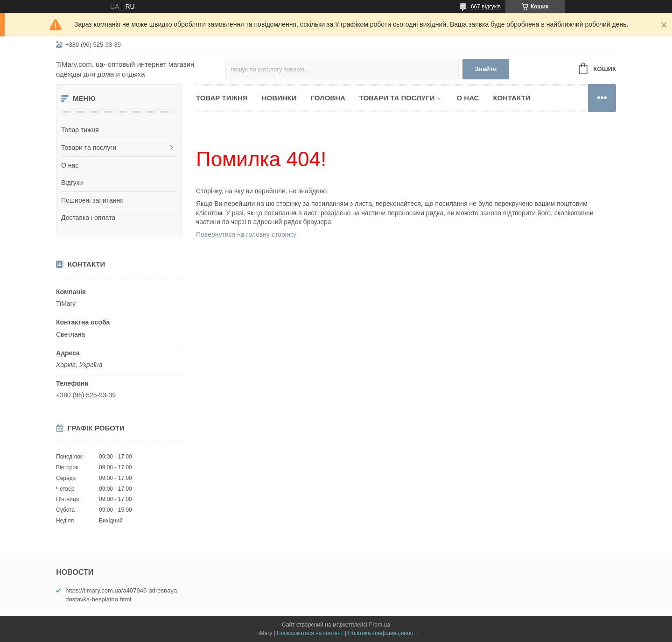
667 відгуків (486, 7)
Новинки (279, 98)
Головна (328, 98)
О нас (70, 165)
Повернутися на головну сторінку (246, 234)
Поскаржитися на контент (310, 633)
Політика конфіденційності (382, 633)
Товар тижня (80, 130)
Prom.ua (380, 625)
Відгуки (72, 183)
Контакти (511, 98)
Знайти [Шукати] (486, 69)
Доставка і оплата (88, 218)
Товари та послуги (89, 148)
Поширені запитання (92, 200)
